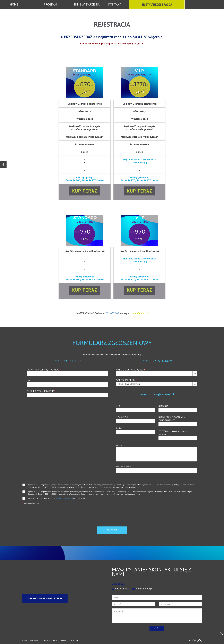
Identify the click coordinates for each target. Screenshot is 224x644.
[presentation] (44, 521)
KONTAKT (115, 4)
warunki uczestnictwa (64, 498)
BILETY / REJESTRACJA (157, 4)
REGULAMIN (74, 640)
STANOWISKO (136, 420)
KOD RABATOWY (157, 469)
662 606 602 (112, 313)
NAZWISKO (178, 408)
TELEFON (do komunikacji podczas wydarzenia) (178, 435)
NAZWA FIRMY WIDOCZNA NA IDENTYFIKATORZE (178, 421)
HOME (14, 4)
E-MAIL (136, 431)
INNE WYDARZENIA (87, 4)
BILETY (63, 640)
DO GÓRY (192, 640)
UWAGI (157, 453)
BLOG (55, 640)
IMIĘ (136, 408)
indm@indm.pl (144, 588)
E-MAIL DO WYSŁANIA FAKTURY (67, 393)
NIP (67, 383)
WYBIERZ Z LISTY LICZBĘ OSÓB (157, 372)
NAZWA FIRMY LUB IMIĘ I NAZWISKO (67, 372)
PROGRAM (50, 4)
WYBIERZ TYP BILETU (157, 382)
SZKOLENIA (46, 640)
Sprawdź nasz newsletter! (45, 598)
